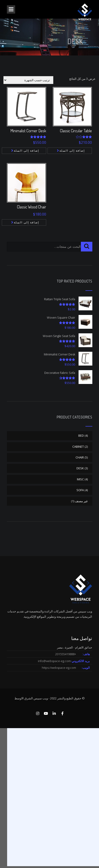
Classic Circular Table (76, 131)
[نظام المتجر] (28, 80)
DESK (80, 468)
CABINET (78, 447)
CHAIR (80, 457)
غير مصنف (81, 501)
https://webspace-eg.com (59, 668)
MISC (80, 479)
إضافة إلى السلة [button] (26, 151)
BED (81, 435)
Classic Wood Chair (32, 207)
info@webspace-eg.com (54, 661)
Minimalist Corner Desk (28, 131)
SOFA (80, 490)
